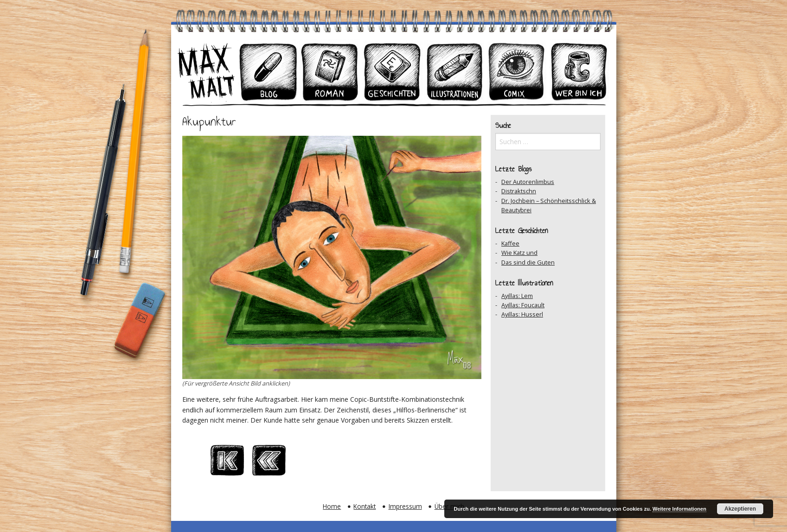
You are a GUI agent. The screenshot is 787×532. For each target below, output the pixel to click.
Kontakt (365, 506)
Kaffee (510, 243)
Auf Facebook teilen (352, 463)
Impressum (405, 506)
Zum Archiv (311, 463)
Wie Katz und (519, 253)
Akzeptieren (740, 509)
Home (332, 506)
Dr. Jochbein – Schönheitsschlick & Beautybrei (549, 205)
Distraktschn (519, 191)
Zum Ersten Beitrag (227, 463)
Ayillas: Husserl (522, 314)
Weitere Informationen (679, 509)
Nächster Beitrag (394, 463)
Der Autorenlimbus (528, 182)
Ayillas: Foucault (523, 305)
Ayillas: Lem (517, 296)
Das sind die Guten (528, 262)
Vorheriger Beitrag (269, 463)
